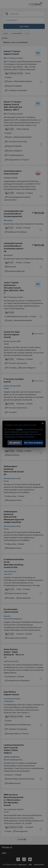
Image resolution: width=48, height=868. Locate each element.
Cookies (20, 429)
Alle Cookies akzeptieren (33, 443)
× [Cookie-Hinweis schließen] (43, 423)
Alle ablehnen (15, 443)
